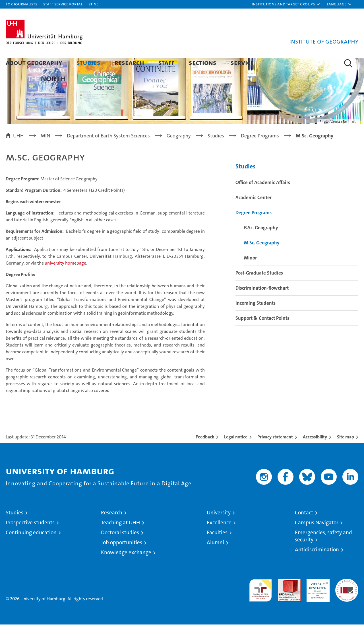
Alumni (215, 557)
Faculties (217, 547)
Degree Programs (254, 227)
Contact (304, 527)
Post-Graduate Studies (259, 287)
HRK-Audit (317, 596)
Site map (346, 451)
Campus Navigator (317, 537)
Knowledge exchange (126, 567)
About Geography (34, 62)
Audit (283, 596)
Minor (250, 272)
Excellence (219, 537)
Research (129, 62)
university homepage (65, 278)
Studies (88, 62)
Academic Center (254, 212)
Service (242, 62)
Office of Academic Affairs (263, 197)
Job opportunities (122, 557)
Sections (203, 62)
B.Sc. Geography (261, 242)
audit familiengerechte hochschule (261, 602)
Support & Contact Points (262, 333)
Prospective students (30, 537)
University (219, 527)
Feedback (205, 451)
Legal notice (236, 451)
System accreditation (347, 599)
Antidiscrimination (317, 564)
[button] (286, 4)
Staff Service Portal (63, 4)
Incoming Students (256, 318)
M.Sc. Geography (262, 257)
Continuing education (31, 547)
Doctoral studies (120, 547)
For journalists (21, 4)
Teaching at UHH (120, 537)
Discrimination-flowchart (262, 302)
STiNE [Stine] (93, 4)
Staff (167, 62)
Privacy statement (275, 451)
